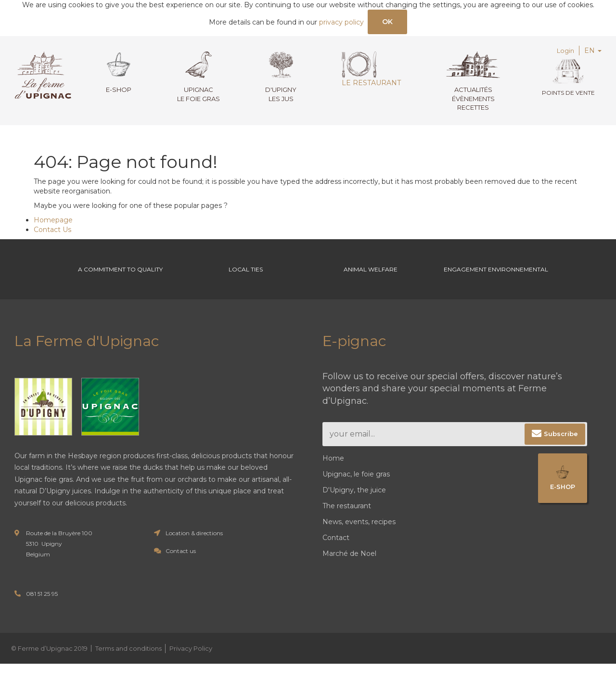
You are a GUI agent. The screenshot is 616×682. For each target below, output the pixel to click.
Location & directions (194, 551)
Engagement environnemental (496, 279)
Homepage (53, 221)
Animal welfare (371, 279)
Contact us (181, 569)
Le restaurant (368, 71)
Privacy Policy (191, 667)
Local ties (246, 279)
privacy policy (341, 23)
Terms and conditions (128, 667)
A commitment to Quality (120, 279)
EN (593, 52)
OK (388, 22)
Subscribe (561, 452)
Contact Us (52, 231)
